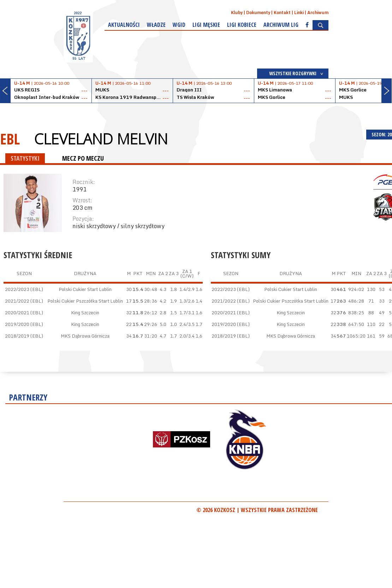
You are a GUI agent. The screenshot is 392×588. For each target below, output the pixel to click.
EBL (10, 139)
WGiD (179, 25)
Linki (299, 13)
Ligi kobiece (242, 25)
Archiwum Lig (281, 25)
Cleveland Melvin (101, 139)
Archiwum (318, 13)
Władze (156, 25)
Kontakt (282, 13)
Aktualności (124, 25)
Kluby (237, 13)
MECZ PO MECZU (83, 158)
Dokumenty (258, 13)
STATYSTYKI (25, 158)
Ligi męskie (206, 25)
